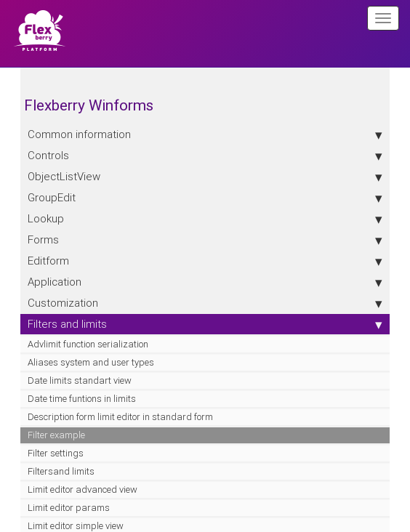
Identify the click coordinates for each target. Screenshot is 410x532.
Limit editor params (69, 508)
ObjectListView (205, 177)
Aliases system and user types (91, 362)
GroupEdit (205, 198)
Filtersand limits (61, 471)
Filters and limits (205, 324)
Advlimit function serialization (88, 344)
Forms (205, 240)
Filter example (56, 435)
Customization (205, 303)
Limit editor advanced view (83, 489)
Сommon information (205, 134)
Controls (205, 156)
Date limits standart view (80, 380)
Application (205, 282)
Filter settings (56, 453)
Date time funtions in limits (82, 399)
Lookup (205, 219)
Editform (205, 261)
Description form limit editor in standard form (120, 417)
